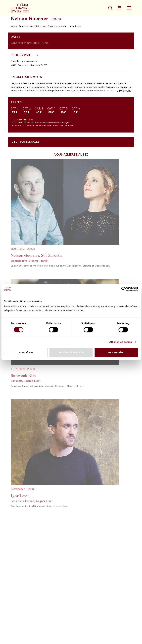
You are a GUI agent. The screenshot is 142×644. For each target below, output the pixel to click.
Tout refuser (26, 352)
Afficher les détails (120, 342)
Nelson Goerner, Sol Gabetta (36, 255)
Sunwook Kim (23, 375)
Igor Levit (20, 496)
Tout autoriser (116, 352)
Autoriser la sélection (71, 352)
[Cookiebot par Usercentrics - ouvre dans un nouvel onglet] (124, 289)
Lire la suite (124, 91)
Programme (21, 55)
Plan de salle (26, 142)
